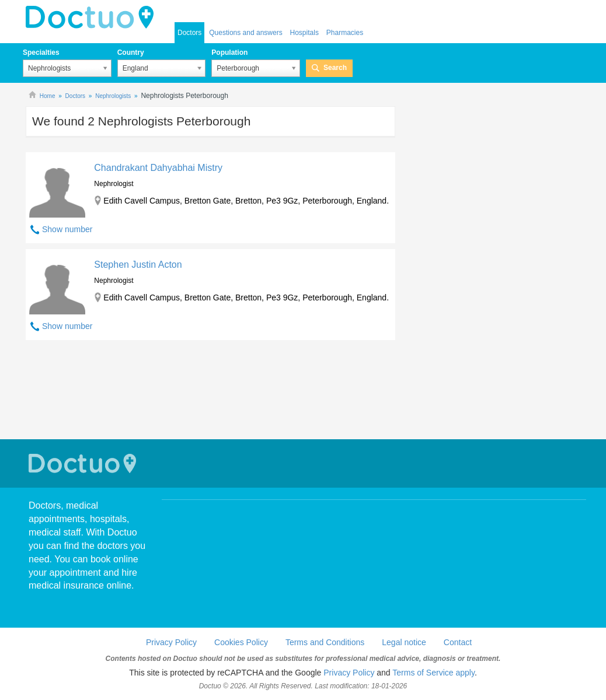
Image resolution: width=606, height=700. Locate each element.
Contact (458, 642)
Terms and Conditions (325, 642)
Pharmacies (345, 33)
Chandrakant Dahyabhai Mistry (158, 168)
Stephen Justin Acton (138, 265)
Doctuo (84, 463)
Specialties (41, 52)
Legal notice (404, 642)
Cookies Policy (241, 642)
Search (335, 68)
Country (131, 52)
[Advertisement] (210, 391)
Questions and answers (245, 33)
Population (229, 52)
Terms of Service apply (433, 673)
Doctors (189, 33)
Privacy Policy (171, 642)
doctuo (93, 17)
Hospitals (304, 33)
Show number (67, 229)
